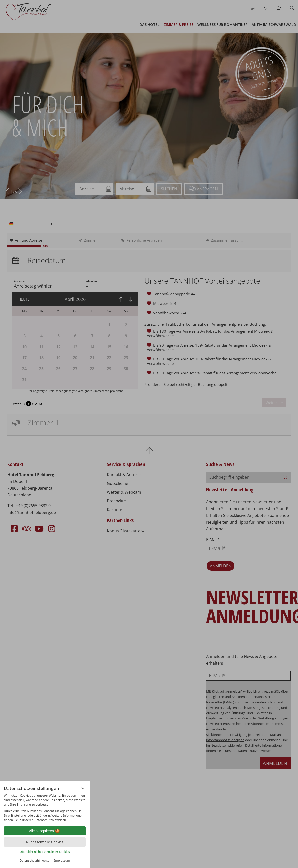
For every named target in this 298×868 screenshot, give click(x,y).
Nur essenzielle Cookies (45, 842)
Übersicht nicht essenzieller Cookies (45, 852)
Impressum (62, 860)
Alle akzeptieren (45, 831)
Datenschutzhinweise (35, 860)
